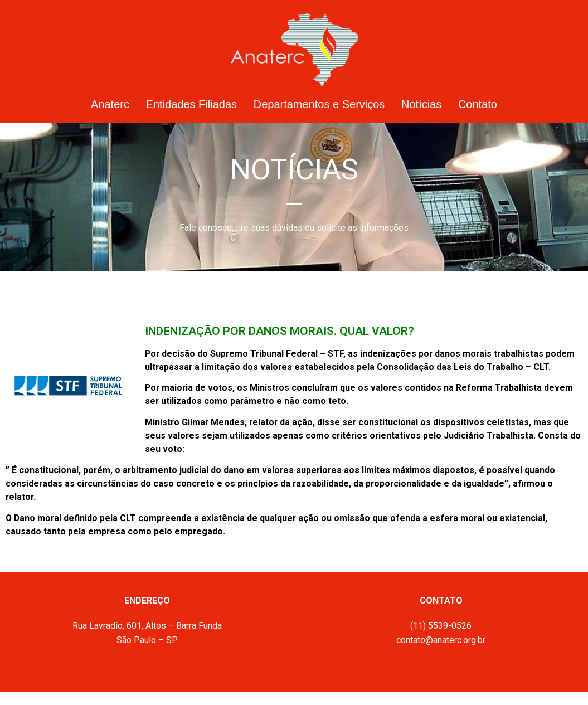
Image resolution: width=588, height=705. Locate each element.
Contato (478, 104)
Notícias (421, 104)
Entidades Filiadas (191, 104)
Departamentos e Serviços (319, 104)
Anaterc (110, 104)
